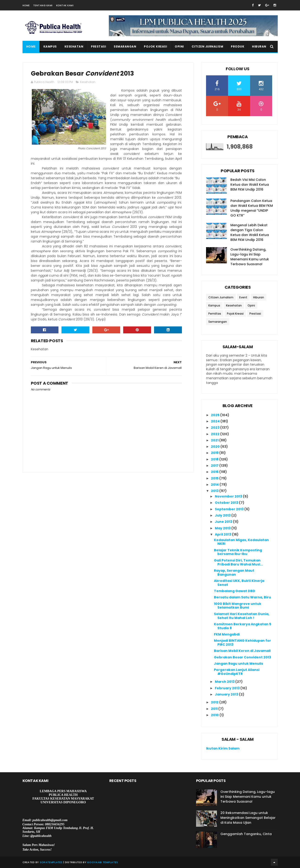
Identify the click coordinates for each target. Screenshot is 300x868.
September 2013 (230, 509)
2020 (216, 447)
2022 (216, 434)
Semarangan (125, 46)
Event (243, 297)
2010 (215, 715)
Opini (179, 46)
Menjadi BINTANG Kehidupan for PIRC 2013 (242, 643)
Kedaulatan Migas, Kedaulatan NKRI (241, 542)
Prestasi (98, 46)
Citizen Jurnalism (208, 46)
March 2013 (225, 682)
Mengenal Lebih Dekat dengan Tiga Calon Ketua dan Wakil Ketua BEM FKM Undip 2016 (250, 232)
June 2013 (224, 522)
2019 (215, 453)
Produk (238, 46)
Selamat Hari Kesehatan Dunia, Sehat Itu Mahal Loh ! (242, 616)
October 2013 (227, 503)
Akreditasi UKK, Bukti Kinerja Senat (239, 583)
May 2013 (223, 528)
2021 (215, 440)
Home (26, 5)
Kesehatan (74, 46)
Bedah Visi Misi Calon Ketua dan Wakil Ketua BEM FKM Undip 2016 (250, 185)
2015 (215, 478)
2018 (215, 459)
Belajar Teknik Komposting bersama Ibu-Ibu (238, 552)
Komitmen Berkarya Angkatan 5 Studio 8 (243, 626)
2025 (216, 415)
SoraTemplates (51, 862)
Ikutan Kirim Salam (223, 748)
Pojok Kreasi (155, 46)
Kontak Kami (65, 5)
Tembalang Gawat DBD (235, 591)
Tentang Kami (43, 5)
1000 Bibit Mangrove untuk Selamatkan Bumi (238, 606)
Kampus (50, 46)
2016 (215, 472)
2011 (215, 709)
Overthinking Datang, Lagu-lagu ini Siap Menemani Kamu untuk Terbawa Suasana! (250, 257)
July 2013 (223, 515)
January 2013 (227, 694)
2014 (215, 485)
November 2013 (229, 496)
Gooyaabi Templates (102, 862)
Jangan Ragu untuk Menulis (239, 664)
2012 (215, 702)
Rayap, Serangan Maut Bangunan (234, 573)
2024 (216, 421)
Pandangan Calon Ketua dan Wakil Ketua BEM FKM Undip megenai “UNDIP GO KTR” (252, 208)
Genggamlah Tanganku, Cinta (246, 834)
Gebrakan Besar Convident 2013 (242, 657)
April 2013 (223, 534)
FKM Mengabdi (227, 634)
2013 (215, 491)
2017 (215, 466)
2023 (216, 428)
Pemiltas (215, 314)
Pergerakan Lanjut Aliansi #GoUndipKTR (237, 672)
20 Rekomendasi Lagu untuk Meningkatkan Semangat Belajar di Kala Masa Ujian (248, 818)
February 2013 (228, 688)
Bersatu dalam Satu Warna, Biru (242, 597)
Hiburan (259, 46)
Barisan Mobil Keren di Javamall (242, 651)
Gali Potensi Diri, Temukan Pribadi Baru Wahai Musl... (238, 562)
